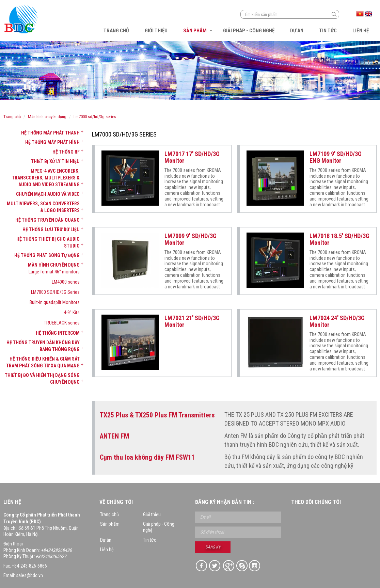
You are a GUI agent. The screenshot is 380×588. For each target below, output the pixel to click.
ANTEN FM (114, 436)
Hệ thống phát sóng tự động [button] (47, 255)
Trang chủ (116, 31)
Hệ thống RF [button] (66, 152)
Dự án (297, 31)
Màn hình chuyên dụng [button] (54, 265)
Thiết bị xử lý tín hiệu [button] (55, 161)
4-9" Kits (72, 313)
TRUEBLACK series (62, 323)
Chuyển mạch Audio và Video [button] (48, 194)
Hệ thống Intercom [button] (58, 333)
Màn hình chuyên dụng (47, 117)
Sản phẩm (195, 31)
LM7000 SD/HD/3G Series (95, 117)
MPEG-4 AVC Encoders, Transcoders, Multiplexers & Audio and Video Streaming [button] (46, 178)
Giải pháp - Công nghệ (249, 31)
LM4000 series (66, 282)
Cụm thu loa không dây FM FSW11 (147, 457)
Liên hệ (361, 31)
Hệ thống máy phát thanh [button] (50, 133)
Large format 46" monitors (54, 272)
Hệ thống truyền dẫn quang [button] (47, 220)
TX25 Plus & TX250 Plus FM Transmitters (157, 415)
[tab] (42, 133)
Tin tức (328, 31)
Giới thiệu (156, 31)
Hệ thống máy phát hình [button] (52, 142)
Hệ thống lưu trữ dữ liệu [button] (51, 229)
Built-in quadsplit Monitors (55, 302)
